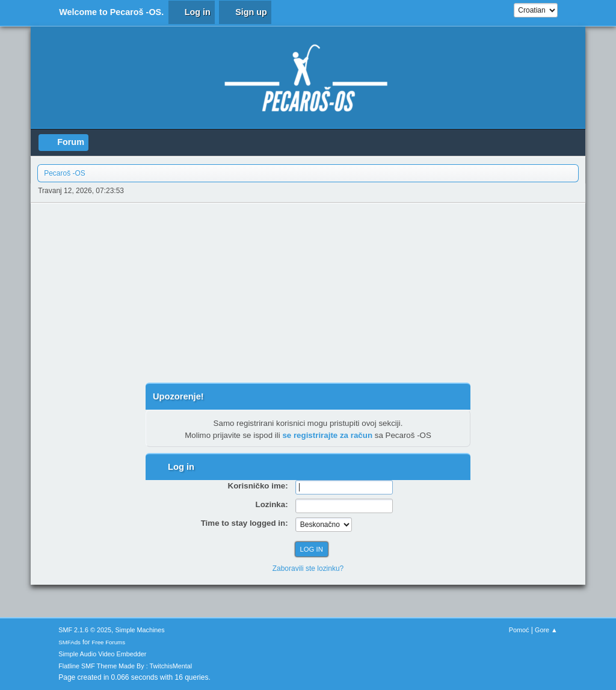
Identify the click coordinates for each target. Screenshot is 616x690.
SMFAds (69, 642)
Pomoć (519, 630)
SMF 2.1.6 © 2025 (85, 630)
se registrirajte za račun (327, 435)
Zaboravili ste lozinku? (308, 568)
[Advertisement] (308, 293)
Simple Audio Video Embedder (102, 654)
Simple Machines (140, 630)
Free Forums (109, 642)
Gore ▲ (546, 630)
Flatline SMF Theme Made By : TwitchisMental (125, 666)
